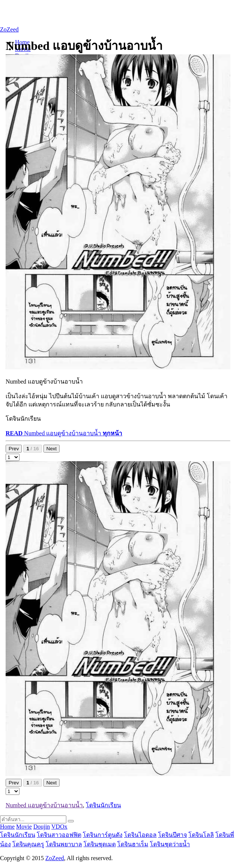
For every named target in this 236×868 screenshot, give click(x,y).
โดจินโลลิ (201, 835)
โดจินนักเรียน (103, 805)
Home (7, 827)
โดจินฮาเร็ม (133, 844)
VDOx (59, 827)
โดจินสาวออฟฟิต (59, 835)
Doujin (42, 827)
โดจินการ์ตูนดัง (103, 835)
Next (52, 449)
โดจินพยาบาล (64, 844)
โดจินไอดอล (140, 835)
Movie (24, 827)
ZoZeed (9, 29)
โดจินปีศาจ (173, 835)
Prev (14, 449)
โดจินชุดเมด (100, 844)
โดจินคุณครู (28, 844)
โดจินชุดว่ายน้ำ (170, 844)
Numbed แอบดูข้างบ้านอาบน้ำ (64, 433)
